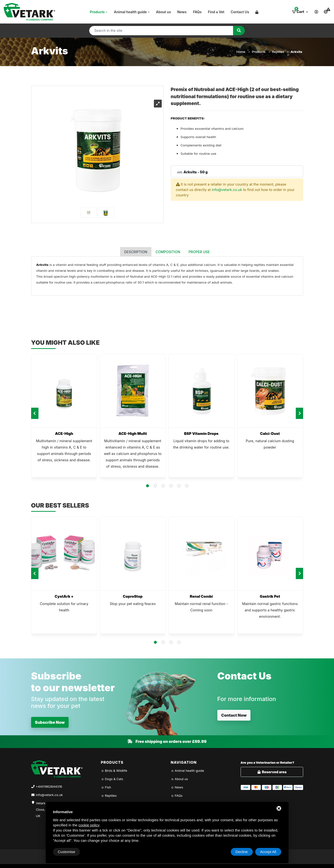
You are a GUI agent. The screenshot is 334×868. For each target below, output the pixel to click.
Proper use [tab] (199, 252)
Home (243, 52)
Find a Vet (216, 12)
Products (99, 12)
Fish (106, 787)
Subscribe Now (50, 722)
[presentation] (35, 413)
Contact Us (240, 12)
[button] (148, 486)
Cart (300, 11)
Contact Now (234, 715)
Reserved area (272, 772)
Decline (242, 852)
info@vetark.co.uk (227, 190)
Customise (67, 852)
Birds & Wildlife (114, 771)
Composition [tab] (168, 252)
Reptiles (280, 52)
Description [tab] (136, 252)
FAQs (197, 12)
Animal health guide (132, 12)
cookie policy (89, 825)
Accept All (268, 852)
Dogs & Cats (112, 779)
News (182, 12)
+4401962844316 (49, 787)
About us (164, 12)
